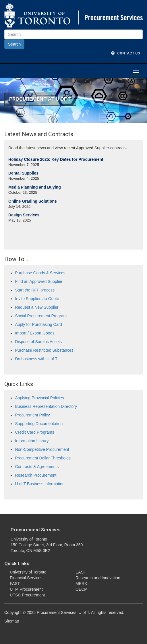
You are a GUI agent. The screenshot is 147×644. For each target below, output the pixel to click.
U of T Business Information (40, 484)
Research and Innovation (98, 578)
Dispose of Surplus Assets (38, 342)
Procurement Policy (32, 415)
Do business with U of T (36, 359)
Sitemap (12, 621)
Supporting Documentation (39, 424)
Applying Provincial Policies (39, 398)
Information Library (32, 441)
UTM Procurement (26, 589)
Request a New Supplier (37, 307)
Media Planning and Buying (35, 187)
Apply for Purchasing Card (38, 324)
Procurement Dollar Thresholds (43, 458)
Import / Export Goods (35, 333)
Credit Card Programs (34, 432)
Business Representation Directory (46, 406)
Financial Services (26, 578)
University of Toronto (28, 572)
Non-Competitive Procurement (42, 449)
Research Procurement (36, 475)
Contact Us (125, 53)
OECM (82, 589)
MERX (81, 584)
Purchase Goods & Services (40, 273)
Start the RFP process (35, 290)
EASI (80, 572)
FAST (15, 584)
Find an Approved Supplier (39, 281)
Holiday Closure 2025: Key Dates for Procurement (56, 159)
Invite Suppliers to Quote (37, 299)
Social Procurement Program (41, 316)
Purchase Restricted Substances (44, 350)
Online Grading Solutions (33, 201)
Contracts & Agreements (37, 467)
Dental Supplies (23, 173)
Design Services (24, 215)
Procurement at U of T (40, 99)
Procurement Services (36, 530)
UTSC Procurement (27, 595)
